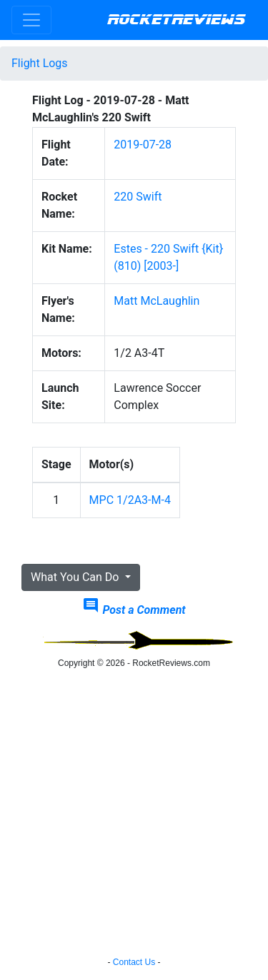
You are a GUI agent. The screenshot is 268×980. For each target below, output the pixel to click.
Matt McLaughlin (157, 301)
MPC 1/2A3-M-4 (130, 500)
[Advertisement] (134, 815)
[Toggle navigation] (31, 20)
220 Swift (138, 197)
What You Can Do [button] (76, 577)
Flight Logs (40, 63)
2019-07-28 (143, 145)
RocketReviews (176, 20)
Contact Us (134, 962)
